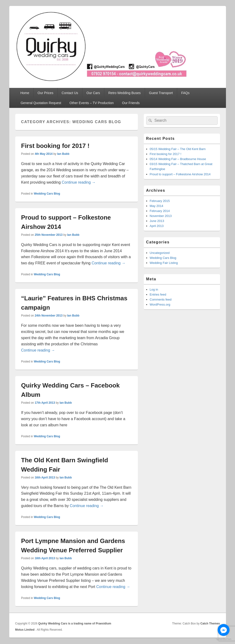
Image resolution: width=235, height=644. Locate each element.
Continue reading (79, 182)
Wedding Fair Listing (164, 263)
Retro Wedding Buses (125, 93)
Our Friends (131, 103)
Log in (154, 289)
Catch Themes (210, 624)
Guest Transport (161, 93)
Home (25, 93)
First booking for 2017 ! (55, 146)
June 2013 (157, 221)
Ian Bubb (63, 154)
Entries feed (158, 294)
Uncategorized (160, 253)
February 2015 (160, 201)
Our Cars (93, 93)
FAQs (185, 93)
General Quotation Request (41, 103)
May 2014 (157, 206)
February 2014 (160, 211)
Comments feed (161, 299)
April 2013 (157, 226)
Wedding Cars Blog (47, 194)
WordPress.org (160, 304)
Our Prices (45, 93)
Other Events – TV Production (92, 103)
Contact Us (70, 93)
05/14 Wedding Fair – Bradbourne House (178, 159)
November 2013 (161, 216)
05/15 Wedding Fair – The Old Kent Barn (178, 149)
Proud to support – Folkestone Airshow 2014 (180, 174)
